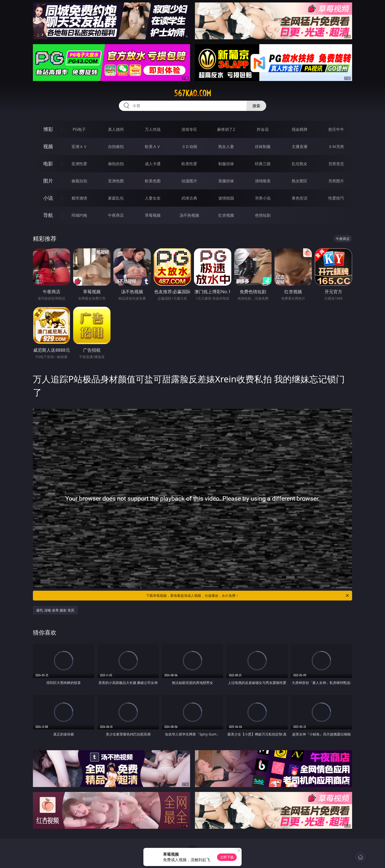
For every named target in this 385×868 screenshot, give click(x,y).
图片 (48, 181)
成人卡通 (153, 164)
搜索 (256, 106)
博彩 (48, 129)
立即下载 (227, 857)
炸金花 (263, 129)
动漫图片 (189, 181)
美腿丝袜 (226, 181)
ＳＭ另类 (336, 147)
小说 (48, 198)
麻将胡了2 (226, 129)
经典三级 (263, 164)
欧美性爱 (189, 164)
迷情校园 (226, 198)
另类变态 (336, 164)
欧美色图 (153, 181)
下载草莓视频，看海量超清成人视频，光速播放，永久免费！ (248, 596)
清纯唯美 (263, 181)
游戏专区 (189, 129)
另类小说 (263, 198)
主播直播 (300, 147)
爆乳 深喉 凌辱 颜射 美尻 (55, 610)
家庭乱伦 (116, 198)
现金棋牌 (300, 129)
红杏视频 (226, 215)
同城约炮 (79, 215)
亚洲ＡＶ (79, 147)
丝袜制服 (263, 147)
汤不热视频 (189, 215)
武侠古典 (189, 198)
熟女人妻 (226, 147)
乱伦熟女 (300, 164)
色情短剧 (263, 215)
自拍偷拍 (116, 147)
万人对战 (153, 129)
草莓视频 (153, 215)
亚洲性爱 (79, 164)
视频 (48, 146)
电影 (48, 164)
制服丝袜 (226, 164)
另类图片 (336, 181)
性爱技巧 (336, 198)
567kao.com (193, 93)
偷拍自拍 (116, 164)
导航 (48, 215)
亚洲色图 (116, 181)
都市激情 (79, 198)
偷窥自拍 (79, 181)
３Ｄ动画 (189, 147)
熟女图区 (300, 181)
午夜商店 (116, 215)
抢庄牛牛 (336, 129)
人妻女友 (153, 198)
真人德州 (116, 129)
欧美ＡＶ (153, 147)
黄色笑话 (300, 198)
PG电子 (79, 129)
